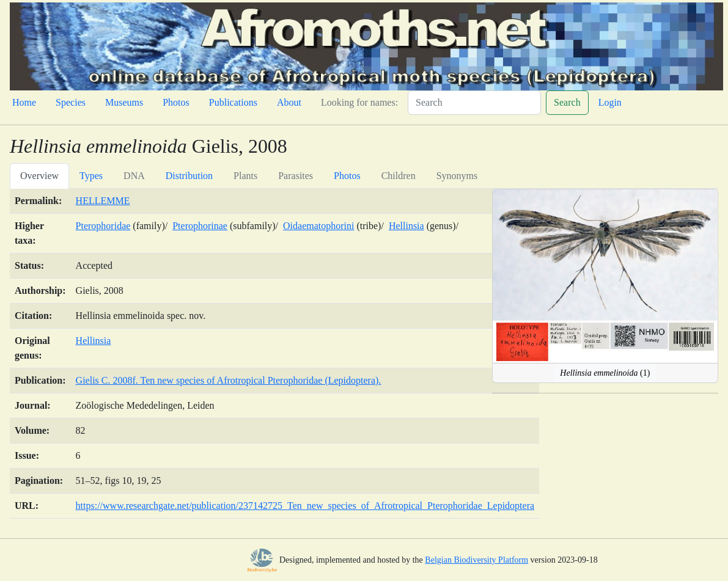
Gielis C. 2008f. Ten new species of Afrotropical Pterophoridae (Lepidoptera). (229, 380)
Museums (124, 102)
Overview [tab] (39, 176)
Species (71, 102)
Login (610, 102)
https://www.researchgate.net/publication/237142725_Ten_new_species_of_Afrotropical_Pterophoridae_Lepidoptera (305, 506)
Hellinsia (406, 226)
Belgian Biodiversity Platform (476, 560)
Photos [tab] (347, 176)
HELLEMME (103, 201)
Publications (233, 102)
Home (24, 102)
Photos (176, 102)
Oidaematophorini (318, 226)
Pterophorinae (200, 226)
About (289, 102)
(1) (605, 373)
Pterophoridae (103, 226)
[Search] (474, 103)
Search (567, 102)
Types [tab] (91, 176)
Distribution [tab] (189, 176)
